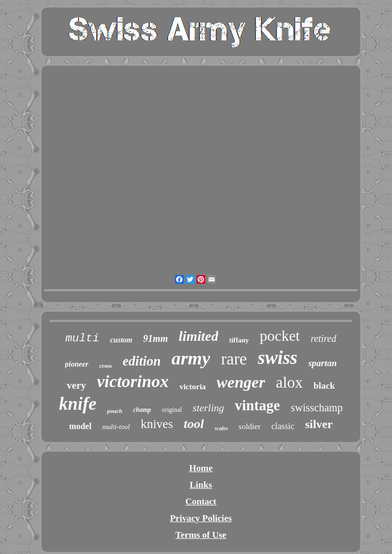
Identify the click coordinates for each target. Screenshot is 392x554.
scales (221, 428)
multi (82, 338)
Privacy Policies (201, 518)
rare (234, 359)
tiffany (239, 340)
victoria (192, 387)
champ (142, 410)
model (80, 426)
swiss (278, 358)
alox (289, 382)
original (172, 410)
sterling (208, 408)
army (191, 358)
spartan (323, 363)
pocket (280, 336)
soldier (250, 426)
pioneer (77, 364)
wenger (241, 382)
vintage (257, 405)
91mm (156, 339)
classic (283, 426)
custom (121, 340)
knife (78, 404)
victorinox (133, 381)
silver (319, 424)
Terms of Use (201, 535)
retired (324, 339)
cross (106, 366)
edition (142, 361)
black (324, 386)
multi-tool (116, 427)
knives (157, 424)
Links (201, 485)
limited (199, 336)
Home (201, 468)
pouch (115, 411)
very (76, 385)
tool (194, 424)
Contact (201, 502)
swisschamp (317, 408)
